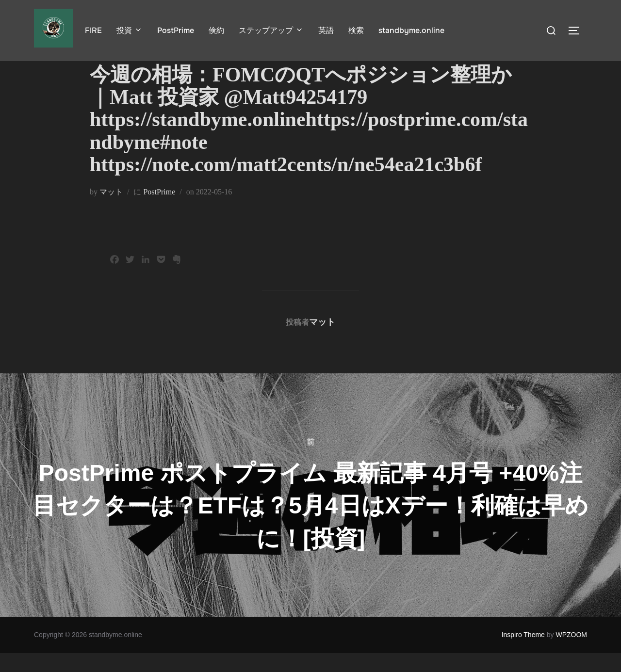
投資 (130, 30)
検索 (356, 30)
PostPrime (176, 30)
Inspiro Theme (523, 654)
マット (111, 211)
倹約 (216, 30)
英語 (326, 30)
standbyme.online (411, 30)
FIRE (93, 30)
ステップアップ (271, 30)
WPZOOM (571, 654)
